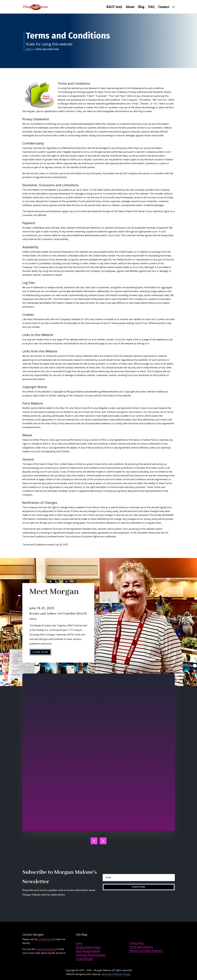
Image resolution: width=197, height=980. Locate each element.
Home (29, 49)
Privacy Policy (137, 943)
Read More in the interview (111, 723)
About (130, 7)
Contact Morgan (85, 959)
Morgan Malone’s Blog (88, 947)
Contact (164, 7)
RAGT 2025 (114, 7)
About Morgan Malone (88, 951)
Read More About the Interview (113, 759)
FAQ (151, 7)
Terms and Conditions (141, 947)
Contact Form (45, 939)
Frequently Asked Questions (91, 955)
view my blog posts (46, 949)
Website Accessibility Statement (146, 951)
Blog (141, 7)
